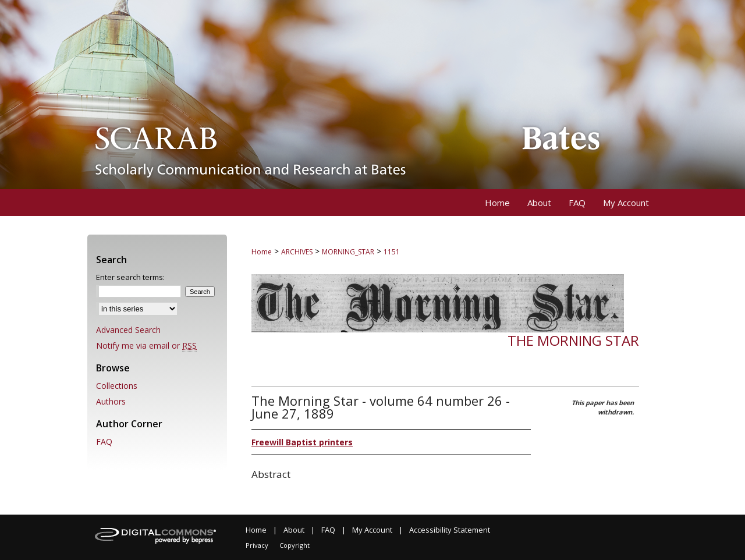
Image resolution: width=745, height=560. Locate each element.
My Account (372, 530)
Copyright (295, 545)
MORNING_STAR (348, 252)
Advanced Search (128, 330)
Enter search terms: (130, 277)
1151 (392, 252)
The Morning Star (573, 340)
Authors (111, 401)
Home (262, 252)
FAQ (104, 442)
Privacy (257, 545)
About (294, 530)
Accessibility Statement (450, 530)
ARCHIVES (297, 252)
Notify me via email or (146, 345)
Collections (117, 386)
